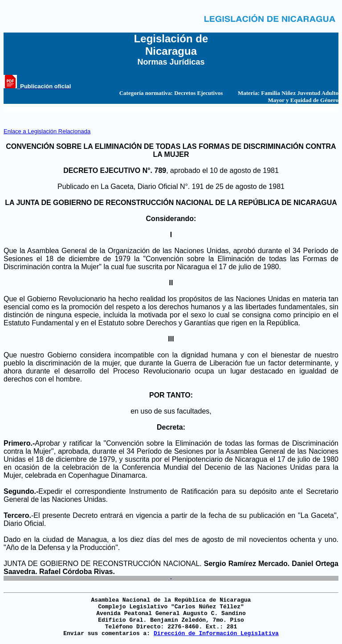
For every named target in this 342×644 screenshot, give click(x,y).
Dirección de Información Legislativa (216, 634)
